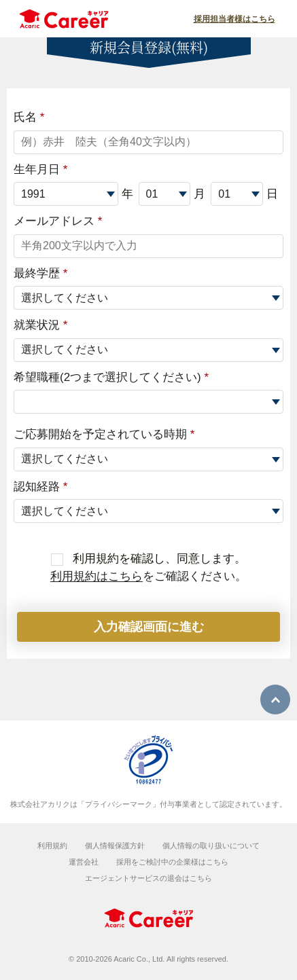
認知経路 (40, 487)
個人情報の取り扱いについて (211, 846)
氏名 (29, 117)
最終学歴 (40, 273)
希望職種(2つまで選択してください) (111, 377)
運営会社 (84, 862)
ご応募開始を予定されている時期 (104, 434)
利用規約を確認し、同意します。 (149, 559)
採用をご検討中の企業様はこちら (172, 862)
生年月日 (40, 169)
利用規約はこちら (97, 576)
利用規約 (52, 846)
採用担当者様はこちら (234, 19)
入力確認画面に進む (149, 627)
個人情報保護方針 (115, 846)
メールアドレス (58, 221)
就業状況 (40, 325)
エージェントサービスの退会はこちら (148, 878)
